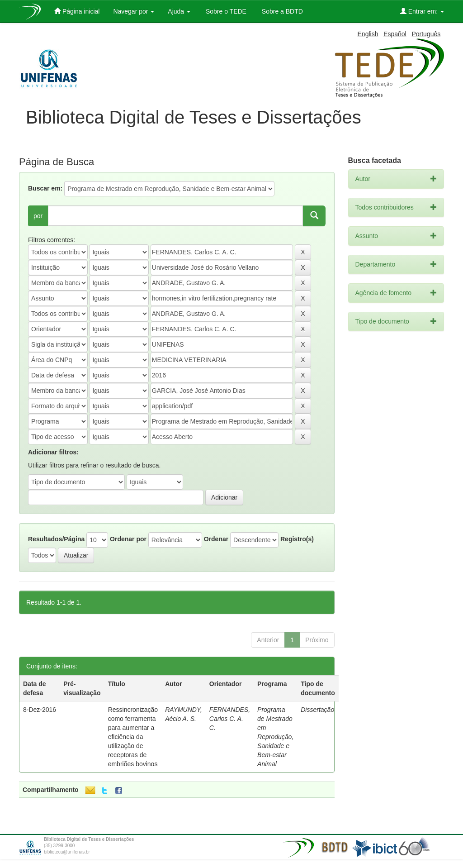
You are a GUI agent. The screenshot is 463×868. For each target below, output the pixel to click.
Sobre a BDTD (281, 11)
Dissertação (317, 710)
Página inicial (77, 11)
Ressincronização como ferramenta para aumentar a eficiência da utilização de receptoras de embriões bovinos (133, 737)
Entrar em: (422, 11)
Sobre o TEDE (225, 11)
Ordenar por (128, 539)
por (38, 216)
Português (426, 34)
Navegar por (134, 11)
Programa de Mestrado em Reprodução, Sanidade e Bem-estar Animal (275, 737)
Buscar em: (45, 188)
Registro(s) (297, 539)
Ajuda (179, 11)
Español (395, 34)
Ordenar (216, 539)
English (368, 34)
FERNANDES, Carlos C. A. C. (230, 719)
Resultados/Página (56, 539)
